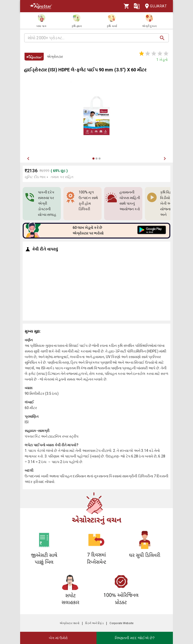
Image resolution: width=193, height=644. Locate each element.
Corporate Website (121, 623)
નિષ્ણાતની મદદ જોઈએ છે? (135, 638)
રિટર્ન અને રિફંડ (94, 623)
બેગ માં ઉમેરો (58, 638)
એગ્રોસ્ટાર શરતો (70, 623)
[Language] (137, 6)
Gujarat (154, 6)
